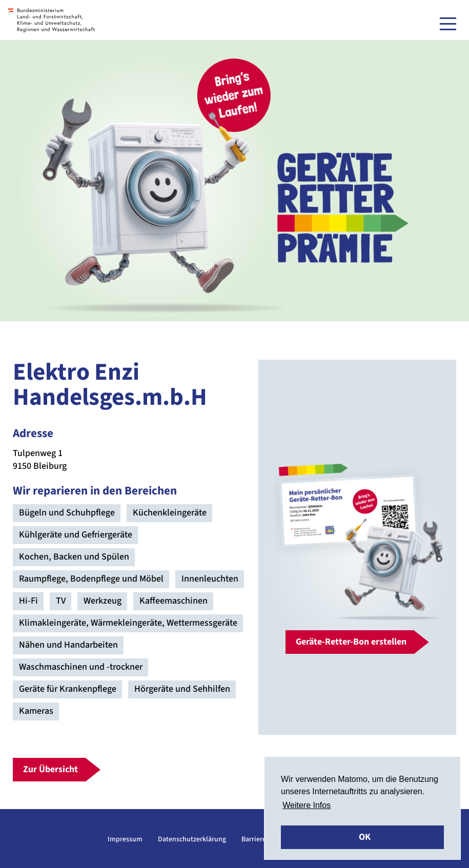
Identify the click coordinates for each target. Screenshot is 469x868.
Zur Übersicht (50, 769)
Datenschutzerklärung (192, 839)
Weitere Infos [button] (307, 805)
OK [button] (365, 837)
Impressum (125, 839)
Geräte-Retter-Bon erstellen (351, 642)
